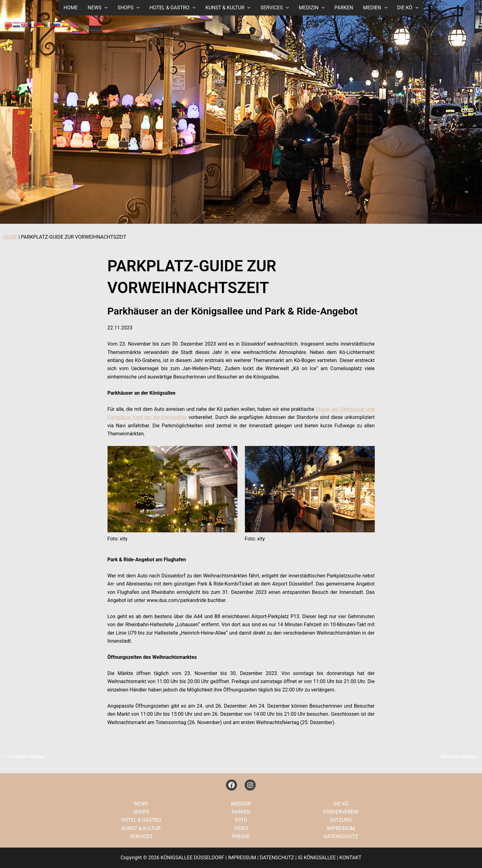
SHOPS (129, 8)
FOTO (241, 820)
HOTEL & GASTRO (172, 8)
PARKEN (344, 8)
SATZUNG (341, 820)
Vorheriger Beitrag (22, 756)
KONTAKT (350, 858)
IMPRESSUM (341, 828)
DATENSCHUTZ (341, 836)
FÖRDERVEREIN (341, 812)
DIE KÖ (408, 8)
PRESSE (241, 836)
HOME (71, 8)
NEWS (98, 8)
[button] (104, 8)
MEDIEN (375, 8)
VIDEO (241, 828)
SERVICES (275, 8)
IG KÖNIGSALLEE (317, 858)
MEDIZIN (312, 8)
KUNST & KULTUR (228, 8)
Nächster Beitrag (461, 756)
